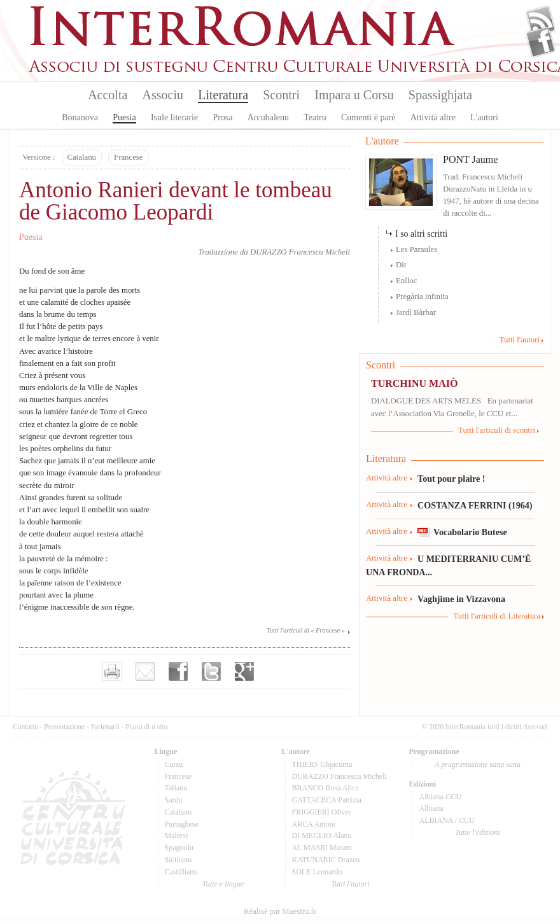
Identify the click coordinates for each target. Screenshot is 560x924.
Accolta (108, 95)
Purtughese (182, 824)
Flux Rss (541, 21)
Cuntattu (25, 727)
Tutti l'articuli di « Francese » (306, 630)
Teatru (315, 117)
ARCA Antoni (314, 824)
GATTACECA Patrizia (327, 800)
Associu (163, 95)
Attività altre (433, 117)
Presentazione (64, 727)
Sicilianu (178, 860)
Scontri (281, 95)
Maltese (177, 836)
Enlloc (406, 281)
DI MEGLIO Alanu (322, 836)
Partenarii (105, 727)
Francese (128, 157)
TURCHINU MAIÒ (414, 383)
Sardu (174, 800)
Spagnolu (179, 848)
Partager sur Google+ (244, 671)
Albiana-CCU (441, 797)
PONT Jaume (470, 159)
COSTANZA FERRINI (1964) (475, 505)
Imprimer (112, 671)
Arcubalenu (268, 117)
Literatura (223, 95)
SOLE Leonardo (317, 872)
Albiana (431, 808)
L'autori (484, 117)
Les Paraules (416, 249)
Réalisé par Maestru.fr (280, 911)
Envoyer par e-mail (145, 671)
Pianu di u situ (146, 727)
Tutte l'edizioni (478, 832)
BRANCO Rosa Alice (325, 788)
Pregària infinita (422, 297)
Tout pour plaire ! (451, 479)
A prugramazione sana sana (478, 764)
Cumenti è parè (368, 117)
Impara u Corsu (354, 95)
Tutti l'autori (520, 340)
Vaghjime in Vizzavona (461, 599)
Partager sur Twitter (211, 671)
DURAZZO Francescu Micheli (300, 252)
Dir (401, 265)
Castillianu (181, 872)
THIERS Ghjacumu (322, 764)
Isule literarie (174, 117)
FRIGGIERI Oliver (322, 812)
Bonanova (80, 117)
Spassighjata (440, 95)
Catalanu (82, 157)
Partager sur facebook (178, 671)
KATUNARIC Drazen (326, 860)
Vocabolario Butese (470, 532)
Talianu (176, 788)
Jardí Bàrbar (416, 312)
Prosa (222, 117)
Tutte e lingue (223, 884)
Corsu (174, 764)
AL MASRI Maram (322, 848)
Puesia (124, 117)
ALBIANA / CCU (447, 820)
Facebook (541, 42)
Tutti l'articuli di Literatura (497, 616)
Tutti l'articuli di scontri (497, 430)
